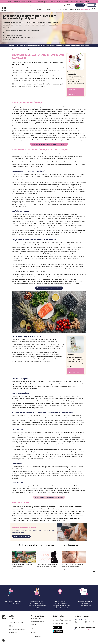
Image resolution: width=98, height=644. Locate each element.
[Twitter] (76, 623)
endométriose (18, 62)
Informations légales (16, 622)
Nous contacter (36, 619)
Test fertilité (80, 5)
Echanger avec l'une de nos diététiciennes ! (49, 497)
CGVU (11, 626)
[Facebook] (79, 623)
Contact (77, 9)
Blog (55, 9)
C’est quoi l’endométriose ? (13, 35)
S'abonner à (92, 5)
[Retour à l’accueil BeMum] (5, 617)
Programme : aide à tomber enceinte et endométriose (74, 92)
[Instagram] (82, 623)
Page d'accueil (36, 636)
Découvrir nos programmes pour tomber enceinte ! (49, 144)
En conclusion (9, 40)
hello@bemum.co (37, 622)
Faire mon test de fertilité (21, 536)
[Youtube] (86, 623)
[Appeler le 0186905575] (69, 5)
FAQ (32, 629)
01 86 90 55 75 (36, 625)
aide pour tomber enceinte (28, 50)
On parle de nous (63, 9)
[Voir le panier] (95, 9)
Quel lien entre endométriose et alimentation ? (20, 37)
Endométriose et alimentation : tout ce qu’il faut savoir (22, 31)
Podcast (71, 9)
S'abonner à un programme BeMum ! (49, 288)
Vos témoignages (80, 619)
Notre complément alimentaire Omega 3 (74, 371)
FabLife (11, 619)
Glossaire (34, 633)
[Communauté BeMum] (93, 623)
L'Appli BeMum (85, 9)
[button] (3, 641)
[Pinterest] (89, 623)
